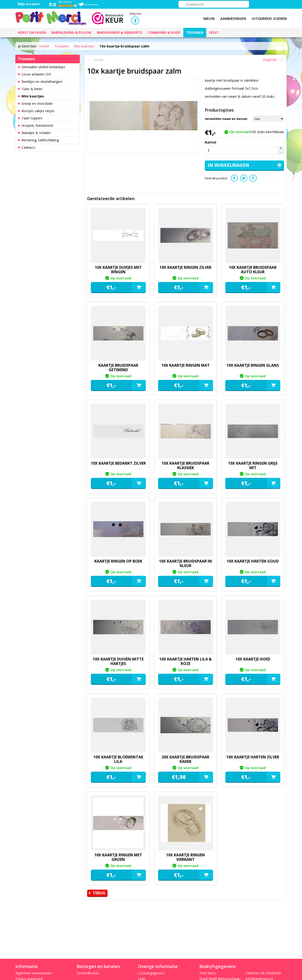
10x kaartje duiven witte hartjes (118, 661)
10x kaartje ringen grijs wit (253, 465)
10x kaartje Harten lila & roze (185, 661)
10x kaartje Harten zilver (253, 757)
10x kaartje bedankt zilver (118, 463)
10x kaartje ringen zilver (185, 267)
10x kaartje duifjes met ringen (118, 270)
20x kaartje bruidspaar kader (185, 759)
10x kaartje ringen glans (253, 365)
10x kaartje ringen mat (186, 365)
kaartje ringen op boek (118, 561)
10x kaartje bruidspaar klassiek (185, 465)
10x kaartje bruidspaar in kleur (185, 563)
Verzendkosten (88, 973)
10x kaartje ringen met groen (118, 857)
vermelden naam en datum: (226, 119)
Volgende (270, 60)
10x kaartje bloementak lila (118, 759)
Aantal (210, 142)
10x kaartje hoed (253, 659)
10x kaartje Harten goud (253, 561)
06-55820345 (271, 973)
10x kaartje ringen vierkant (185, 857)
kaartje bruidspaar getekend (118, 368)
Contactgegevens (151, 973)
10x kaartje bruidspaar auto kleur (253, 270)
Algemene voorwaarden (34, 973)
